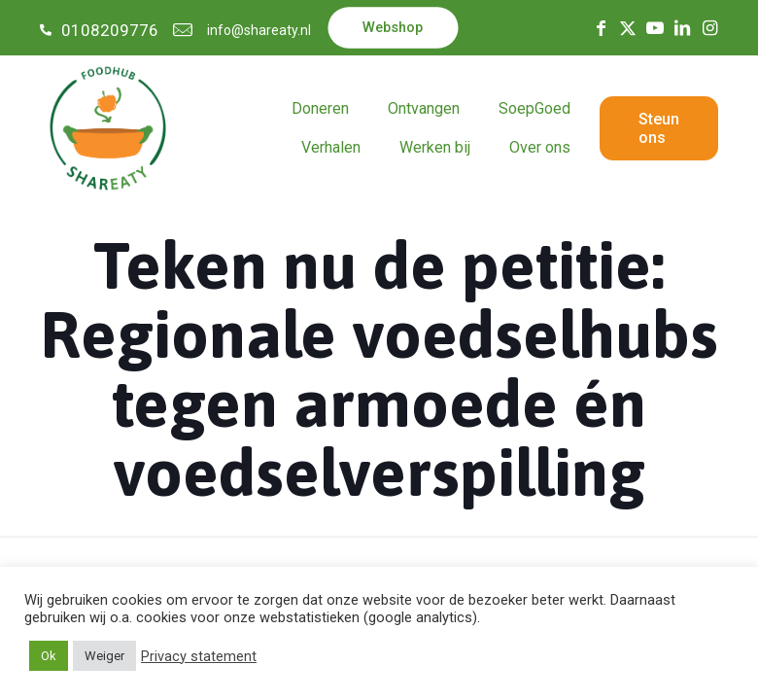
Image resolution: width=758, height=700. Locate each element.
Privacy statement (199, 656)
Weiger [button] (104, 656)
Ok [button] (49, 656)
